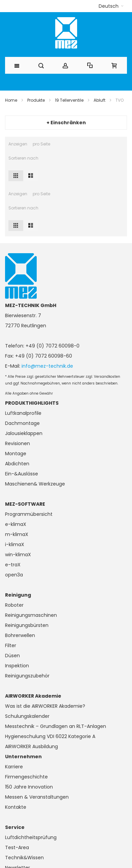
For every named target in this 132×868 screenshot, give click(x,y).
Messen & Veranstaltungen (37, 797)
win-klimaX (18, 555)
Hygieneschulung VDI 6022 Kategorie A (50, 736)
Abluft (100, 100)
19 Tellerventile (69, 100)
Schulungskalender (27, 716)
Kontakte (16, 807)
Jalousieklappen (24, 433)
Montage (16, 454)
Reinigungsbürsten (27, 625)
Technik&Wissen (24, 858)
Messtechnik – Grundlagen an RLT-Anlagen (56, 726)
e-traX (13, 565)
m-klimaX (17, 534)
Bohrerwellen (20, 635)
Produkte (36, 100)
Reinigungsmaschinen (31, 615)
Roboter (14, 605)
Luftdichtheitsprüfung (31, 837)
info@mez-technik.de (47, 366)
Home (11, 100)
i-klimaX (15, 544)
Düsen (12, 656)
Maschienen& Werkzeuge (35, 484)
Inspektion (17, 666)
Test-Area (17, 847)
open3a (14, 575)
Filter (11, 645)
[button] (111, 6)
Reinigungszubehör (27, 676)
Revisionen (18, 443)
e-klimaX (16, 524)
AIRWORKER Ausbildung (31, 746)
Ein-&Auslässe (22, 474)
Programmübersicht (29, 514)
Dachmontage (22, 423)
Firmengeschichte (26, 777)
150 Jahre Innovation (29, 787)
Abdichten (17, 464)
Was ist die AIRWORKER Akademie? (45, 706)
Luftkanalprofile (23, 413)
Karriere (14, 767)
